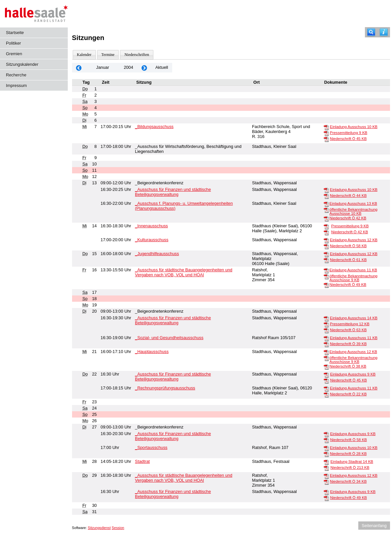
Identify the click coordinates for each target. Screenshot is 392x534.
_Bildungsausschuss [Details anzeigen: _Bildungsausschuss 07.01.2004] (154, 127)
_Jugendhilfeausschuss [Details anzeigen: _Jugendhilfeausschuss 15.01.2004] (157, 254)
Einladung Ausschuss (354, 127)
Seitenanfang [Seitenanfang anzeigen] (374, 526)
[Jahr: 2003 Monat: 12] (79, 68)
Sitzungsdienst (99, 528)
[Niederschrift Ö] (326, 139)
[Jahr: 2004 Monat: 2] (144, 68)
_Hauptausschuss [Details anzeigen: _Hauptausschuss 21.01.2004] (152, 352)
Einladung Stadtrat (352, 462)
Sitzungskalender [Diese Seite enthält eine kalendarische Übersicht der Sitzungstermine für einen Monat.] (22, 64)
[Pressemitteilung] (326, 133)
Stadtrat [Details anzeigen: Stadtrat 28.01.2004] (142, 461)
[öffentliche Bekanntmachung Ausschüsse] (326, 210)
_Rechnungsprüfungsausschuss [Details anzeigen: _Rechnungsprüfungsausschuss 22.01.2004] (165, 388)
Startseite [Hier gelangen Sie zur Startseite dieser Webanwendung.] (15, 33)
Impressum (16, 86)
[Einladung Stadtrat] (326, 462)
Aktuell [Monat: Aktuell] (162, 67)
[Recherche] (371, 32)
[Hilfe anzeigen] (384, 32)
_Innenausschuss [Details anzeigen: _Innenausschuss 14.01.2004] (151, 226)
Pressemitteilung (349, 133)
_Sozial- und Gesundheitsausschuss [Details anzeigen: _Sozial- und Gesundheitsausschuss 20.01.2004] (169, 338)
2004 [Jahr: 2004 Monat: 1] (128, 67)
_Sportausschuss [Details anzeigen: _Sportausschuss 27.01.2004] (151, 447)
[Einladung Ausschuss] (326, 127)
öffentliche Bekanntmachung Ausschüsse (353, 211)
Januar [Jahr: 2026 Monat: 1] (103, 67)
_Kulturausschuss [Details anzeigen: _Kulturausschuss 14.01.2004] (152, 240)
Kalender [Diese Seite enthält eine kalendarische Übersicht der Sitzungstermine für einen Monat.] (84, 55)
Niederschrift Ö (348, 139)
